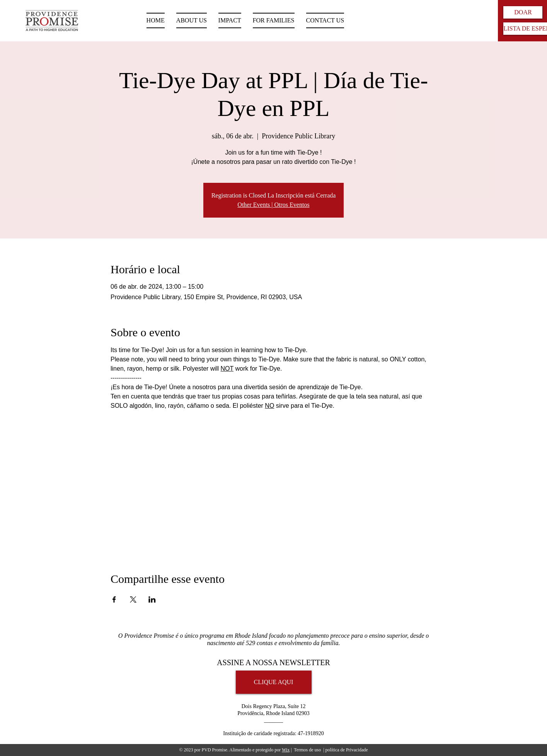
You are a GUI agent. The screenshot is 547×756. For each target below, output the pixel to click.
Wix (286, 750)
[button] (274, 20)
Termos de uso (307, 750)
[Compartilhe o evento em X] (133, 599)
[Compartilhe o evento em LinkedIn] (152, 599)
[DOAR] (523, 12)
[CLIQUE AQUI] (274, 682)
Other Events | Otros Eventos (273, 205)
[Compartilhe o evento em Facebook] (114, 599)
